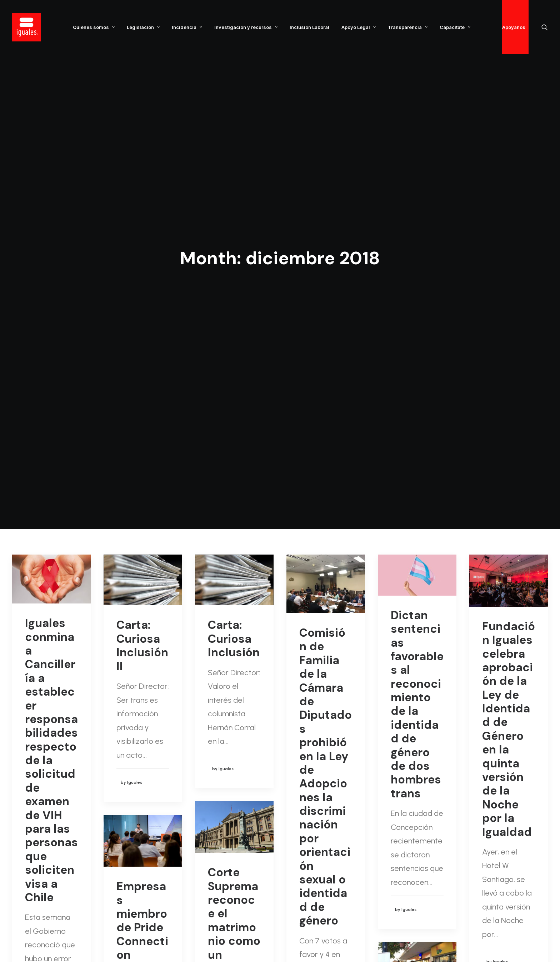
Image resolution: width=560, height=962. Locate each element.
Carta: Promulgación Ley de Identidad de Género (506, 718)
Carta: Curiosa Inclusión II (142, 258)
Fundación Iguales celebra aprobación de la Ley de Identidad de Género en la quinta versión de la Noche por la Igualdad (509, 342)
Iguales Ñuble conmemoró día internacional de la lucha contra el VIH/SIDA (416, 688)
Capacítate (455, 27)
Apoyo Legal (359, 27)
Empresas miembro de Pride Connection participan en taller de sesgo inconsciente (142, 574)
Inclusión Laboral (309, 27)
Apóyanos (514, 27)
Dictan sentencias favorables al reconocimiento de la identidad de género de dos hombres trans (417, 317)
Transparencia (408, 27)
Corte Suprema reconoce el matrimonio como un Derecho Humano (234, 540)
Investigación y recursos (246, 27)
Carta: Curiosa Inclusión (234, 251)
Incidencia (187, 27)
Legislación (143, 27)
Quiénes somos (94, 27)
